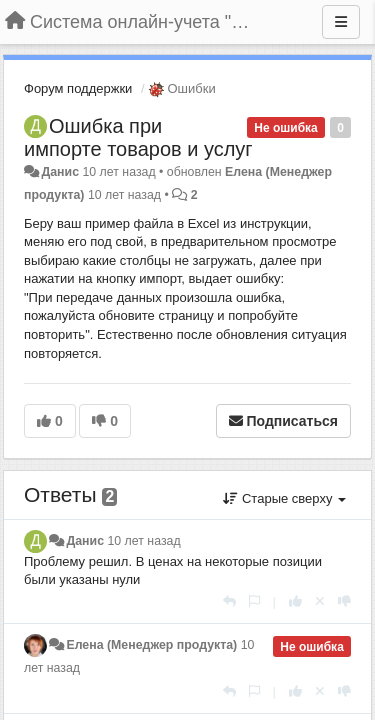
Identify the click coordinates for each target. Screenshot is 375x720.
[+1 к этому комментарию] (295, 601)
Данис (60, 172)
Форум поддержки (78, 88)
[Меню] (341, 22)
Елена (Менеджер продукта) (151, 645)
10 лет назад (143, 541)
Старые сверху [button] (284, 498)
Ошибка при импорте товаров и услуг (138, 137)
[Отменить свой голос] (320, 601)
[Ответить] (229, 601)
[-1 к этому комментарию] (344, 601)
